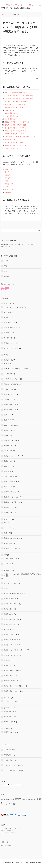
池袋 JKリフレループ (10, 394)
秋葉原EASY (8, 629)
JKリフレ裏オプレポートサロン (17, 5)
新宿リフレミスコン (10, 343)
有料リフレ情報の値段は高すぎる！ (17, 93)
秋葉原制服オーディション (12, 691)
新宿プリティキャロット (11, 328)
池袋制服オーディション (11, 497)
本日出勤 (7, 276)
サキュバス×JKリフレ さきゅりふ (14, 307)
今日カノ (7, 588)
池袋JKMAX (8, 420)
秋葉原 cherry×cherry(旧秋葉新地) (14, 594)
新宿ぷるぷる (8, 338)
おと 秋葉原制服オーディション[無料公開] (19, 96)
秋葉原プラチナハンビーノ (12, 671)
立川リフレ (8, 187)
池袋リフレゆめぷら (10, 482)
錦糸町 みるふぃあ (10, 717)
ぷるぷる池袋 (8, 374)
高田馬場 (8, 193)
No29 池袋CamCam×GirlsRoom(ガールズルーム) (21, 137)
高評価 (6, 261)
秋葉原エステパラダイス (11, 645)
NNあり (7, 271)
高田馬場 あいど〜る (10, 732)
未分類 (7, 172)
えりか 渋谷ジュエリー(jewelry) (13, 765)
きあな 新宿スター (11, 110)
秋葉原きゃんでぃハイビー (12, 655)
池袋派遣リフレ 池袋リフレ (12, 502)
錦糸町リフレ (9, 190)
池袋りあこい (8, 466)
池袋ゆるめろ (8, 461)
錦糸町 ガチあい (9, 712)
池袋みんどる (8, 451)
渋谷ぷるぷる (8, 543)
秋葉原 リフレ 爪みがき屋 (12, 619)
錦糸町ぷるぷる (9, 722)
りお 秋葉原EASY (9, 750)
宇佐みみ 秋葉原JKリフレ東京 (15, 107)
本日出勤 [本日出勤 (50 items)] (32, 800)
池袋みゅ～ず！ (9, 446)
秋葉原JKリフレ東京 (10, 640)
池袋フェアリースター (11, 441)
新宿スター (8, 317)
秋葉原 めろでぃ (9, 609)
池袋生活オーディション (11, 507)
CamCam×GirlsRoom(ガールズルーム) (15, 369)
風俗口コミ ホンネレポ (8, 284)
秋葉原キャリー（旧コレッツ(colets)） (16, 650)
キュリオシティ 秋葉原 (11, 583)
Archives (3, 785)
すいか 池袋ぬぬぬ (11, 113)
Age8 (6, 364)
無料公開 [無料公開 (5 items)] (6, 804)
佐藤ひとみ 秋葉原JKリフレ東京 (15, 131)
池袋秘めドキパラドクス (11, 512)
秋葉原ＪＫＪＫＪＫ (10, 635)
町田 (6, 181)
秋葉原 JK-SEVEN (10, 599)
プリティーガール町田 (11, 559)
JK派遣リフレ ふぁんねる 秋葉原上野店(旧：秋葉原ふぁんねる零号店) (23, 575)
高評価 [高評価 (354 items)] (12, 804)
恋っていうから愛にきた (11, 384)
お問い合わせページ (8, 832)
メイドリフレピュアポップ (12, 379)
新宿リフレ (8, 169)
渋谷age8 (7, 533)
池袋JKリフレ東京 (10, 425)
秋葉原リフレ (9, 184)
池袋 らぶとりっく (10, 405)
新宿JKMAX (8, 312)
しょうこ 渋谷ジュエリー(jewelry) (14, 770)
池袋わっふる (8, 487)
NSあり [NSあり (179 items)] (11, 799)
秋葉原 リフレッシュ (10, 624)
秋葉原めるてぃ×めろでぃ (12, 681)
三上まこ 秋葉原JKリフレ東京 (15, 142)
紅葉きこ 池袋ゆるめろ (12, 148)
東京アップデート (6, 845)
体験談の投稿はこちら (9, 246)
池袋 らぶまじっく (10, 410)
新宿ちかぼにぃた (9, 322)
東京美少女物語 (9, 389)
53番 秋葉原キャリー (10, 755)
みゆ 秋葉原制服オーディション (15, 145)
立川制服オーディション (11, 701)
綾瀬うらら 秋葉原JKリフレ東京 (15, 125)
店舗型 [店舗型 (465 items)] (18, 799)
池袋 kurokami (8, 399)
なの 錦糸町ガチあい (10, 760)
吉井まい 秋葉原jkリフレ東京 (14, 134)
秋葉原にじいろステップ (11, 660)
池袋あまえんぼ (9, 430)
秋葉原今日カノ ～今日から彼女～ (14, 686)
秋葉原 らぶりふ (9, 614)
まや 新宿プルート (11, 140)
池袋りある (8, 471)
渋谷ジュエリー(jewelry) (11, 538)
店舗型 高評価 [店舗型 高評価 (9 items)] (25, 800)
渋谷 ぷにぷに (8, 523)
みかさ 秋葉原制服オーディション (16, 128)
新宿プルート (8, 333)
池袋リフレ (8, 175)
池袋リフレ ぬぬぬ (10, 476)
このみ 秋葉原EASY (11, 116)
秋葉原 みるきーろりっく (12, 604)
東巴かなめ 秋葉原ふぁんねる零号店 (17, 122)
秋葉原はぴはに (9, 665)
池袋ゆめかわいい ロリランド (13, 456)
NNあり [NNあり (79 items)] (4, 799)
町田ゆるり (8, 564)
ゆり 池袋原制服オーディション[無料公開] (19, 99)
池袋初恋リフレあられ (11, 492)
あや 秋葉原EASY (11, 119)
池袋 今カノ (8, 415)
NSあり (6, 266)
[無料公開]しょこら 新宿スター (15, 104)
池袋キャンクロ (9, 435)
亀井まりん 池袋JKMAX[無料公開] (16, 102)
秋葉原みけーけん (9, 676)
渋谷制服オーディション (11, 548)
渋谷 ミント (8, 528)
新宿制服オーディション (11, 348)
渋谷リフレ (8, 178)
